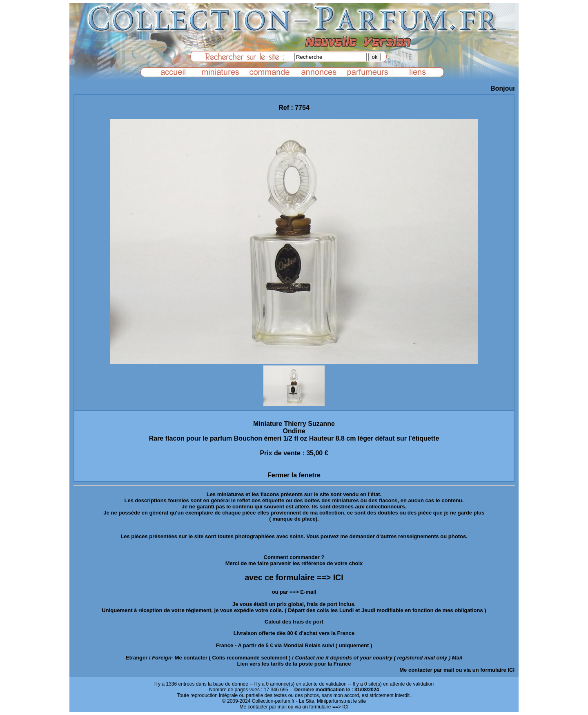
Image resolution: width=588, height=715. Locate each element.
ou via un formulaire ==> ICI (318, 707)
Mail (457, 658)
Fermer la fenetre (294, 475)
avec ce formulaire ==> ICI (294, 577)
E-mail (308, 592)
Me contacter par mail (427, 670)
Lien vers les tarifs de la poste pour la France (294, 664)
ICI (511, 670)
